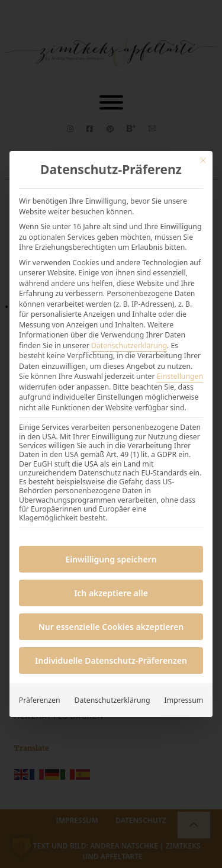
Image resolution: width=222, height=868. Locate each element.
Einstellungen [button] (180, 376)
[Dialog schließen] (203, 160)
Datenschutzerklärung (129, 345)
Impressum (184, 700)
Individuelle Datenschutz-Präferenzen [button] (111, 660)
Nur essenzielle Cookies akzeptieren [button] (111, 627)
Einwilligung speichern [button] (111, 559)
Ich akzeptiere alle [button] (111, 593)
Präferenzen (40, 700)
